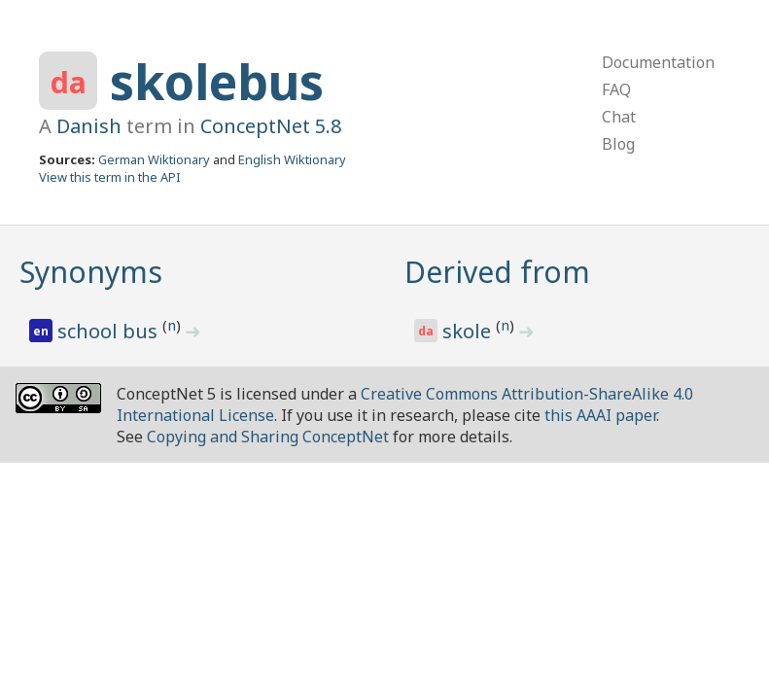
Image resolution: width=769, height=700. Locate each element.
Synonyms (91, 272)
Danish (89, 126)
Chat (619, 117)
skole (469, 331)
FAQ (616, 89)
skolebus (217, 82)
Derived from (497, 272)
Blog (618, 144)
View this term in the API (110, 177)
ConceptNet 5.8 (271, 126)
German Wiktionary (154, 159)
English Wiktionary (292, 159)
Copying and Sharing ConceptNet (268, 437)
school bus (110, 331)
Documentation (658, 62)
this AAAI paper (600, 415)
